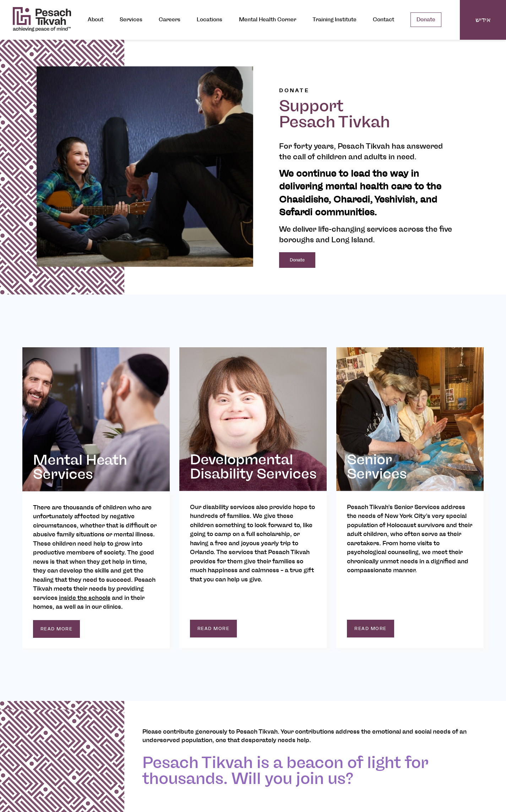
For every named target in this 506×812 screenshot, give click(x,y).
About (96, 20)
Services (131, 20)
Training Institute (334, 20)
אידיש (483, 20)
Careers (170, 20)
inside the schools (85, 598)
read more (57, 629)
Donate (426, 20)
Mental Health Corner (268, 20)
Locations (210, 20)
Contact (383, 20)
